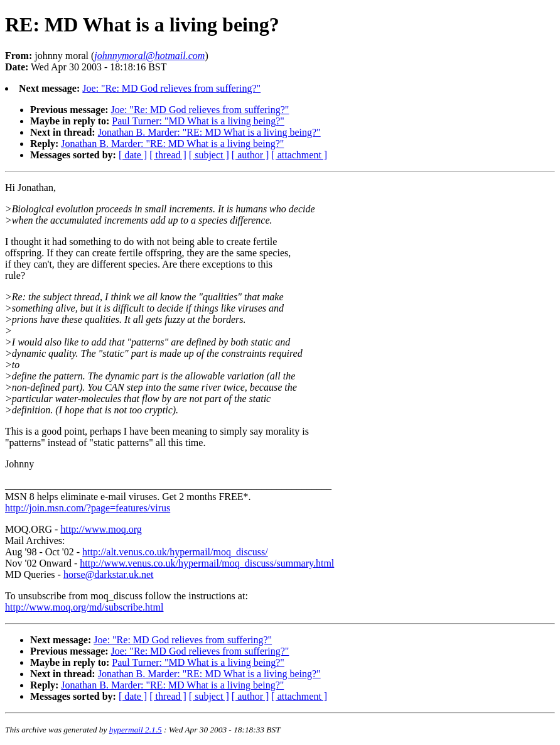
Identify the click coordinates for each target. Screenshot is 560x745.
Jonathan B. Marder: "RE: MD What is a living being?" (209, 132)
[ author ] (250, 155)
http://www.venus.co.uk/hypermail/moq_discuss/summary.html (207, 563)
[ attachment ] (299, 155)
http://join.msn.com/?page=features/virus (88, 508)
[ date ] (133, 155)
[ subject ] (209, 155)
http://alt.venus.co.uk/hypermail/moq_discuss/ (175, 552)
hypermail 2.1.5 (136, 730)
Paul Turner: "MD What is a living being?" (198, 121)
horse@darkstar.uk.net (109, 574)
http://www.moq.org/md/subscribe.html (84, 607)
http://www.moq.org (101, 529)
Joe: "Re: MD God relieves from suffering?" (171, 88)
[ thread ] (168, 155)
